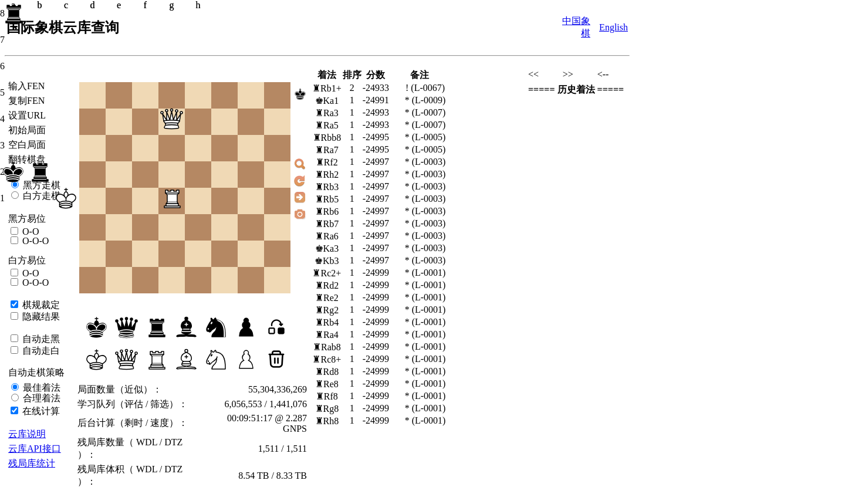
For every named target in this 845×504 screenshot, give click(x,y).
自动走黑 (40, 339)
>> (568, 74)
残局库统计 (32, 463)
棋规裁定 (40, 305)
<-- (603, 74)
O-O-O (34, 241)
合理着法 (40, 398)
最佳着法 (40, 388)
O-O (29, 231)
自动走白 (40, 351)
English (614, 27)
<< (533, 74)
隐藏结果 (40, 317)
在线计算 (40, 411)
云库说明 (27, 434)
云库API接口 (35, 449)
